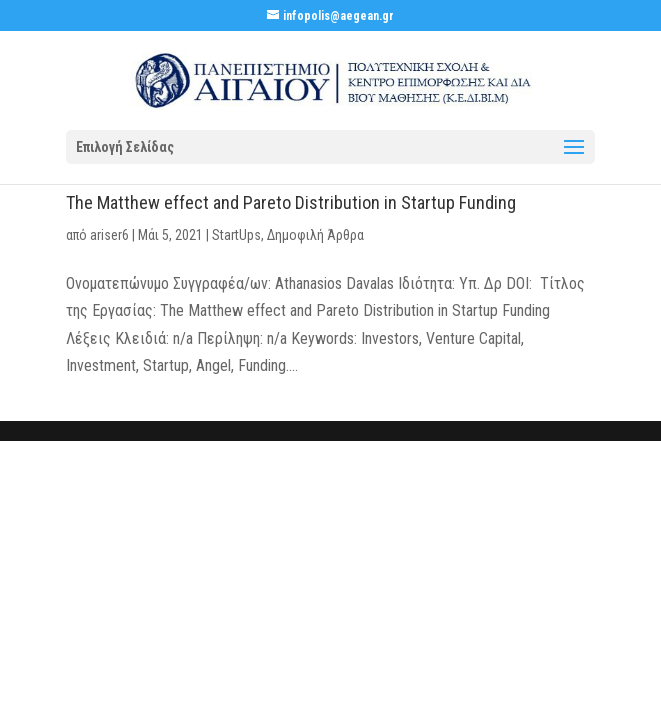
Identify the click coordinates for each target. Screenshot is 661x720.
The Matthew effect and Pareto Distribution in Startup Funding (291, 202)
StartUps (236, 235)
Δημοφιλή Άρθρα (315, 235)
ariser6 (109, 235)
